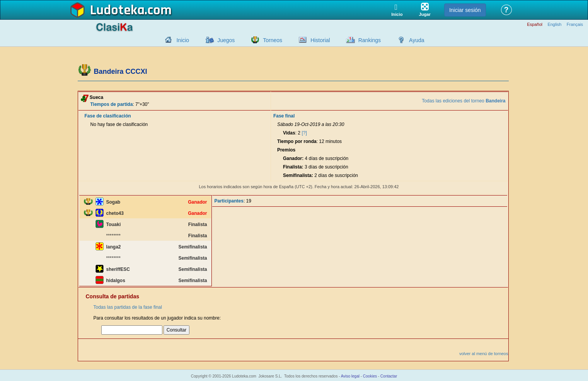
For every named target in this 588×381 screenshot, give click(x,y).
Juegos (226, 40)
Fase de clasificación (108, 116)
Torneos (273, 40)
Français (575, 25)
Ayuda (417, 40)
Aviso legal (350, 376)
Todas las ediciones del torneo (464, 101)
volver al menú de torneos (484, 354)
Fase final (284, 116)
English (554, 25)
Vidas (289, 133)
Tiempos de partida (112, 104)
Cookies (370, 376)
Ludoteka (117, 10)
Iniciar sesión (465, 10)
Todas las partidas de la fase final (128, 307)
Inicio (183, 40)
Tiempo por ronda (297, 141)
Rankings (370, 40)
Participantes (229, 201)
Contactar (389, 376)
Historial (320, 40)
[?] (304, 133)
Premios (286, 150)
